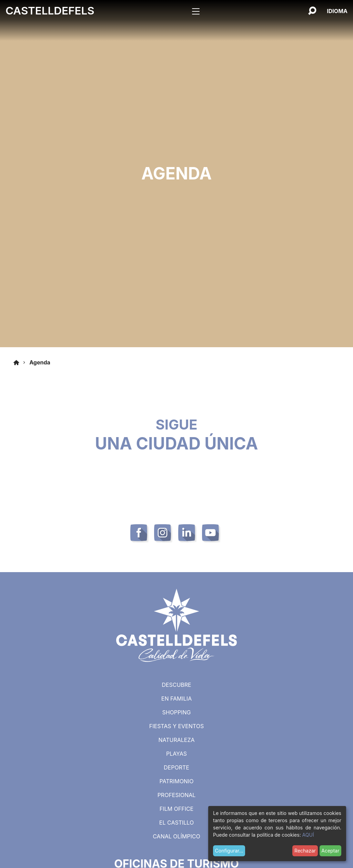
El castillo (176, 823)
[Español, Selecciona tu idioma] (337, 11)
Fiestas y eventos (176, 726)
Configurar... (229, 851)
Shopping (176, 712)
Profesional (177, 795)
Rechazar (305, 851)
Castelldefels (50, 11)
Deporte (176, 767)
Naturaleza (176, 740)
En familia (176, 699)
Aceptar (330, 851)
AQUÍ (308, 835)
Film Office (176, 809)
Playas (176, 754)
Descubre (176, 685)
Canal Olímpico (176, 836)
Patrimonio (177, 781)
